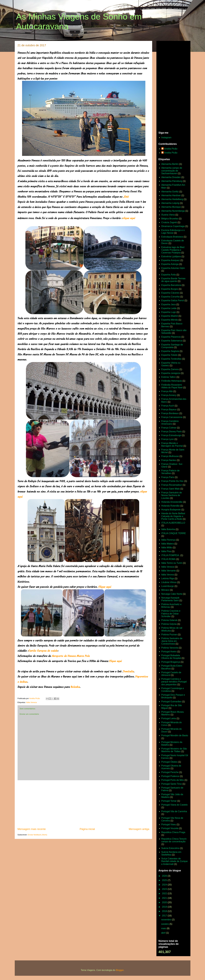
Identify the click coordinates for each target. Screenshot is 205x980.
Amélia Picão (171, 149)
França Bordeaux (170, 413)
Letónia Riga (168, 578)
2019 (165, 907)
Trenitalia (128, 671)
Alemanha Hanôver (171, 195)
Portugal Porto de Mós (173, 780)
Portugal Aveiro (169, 652)
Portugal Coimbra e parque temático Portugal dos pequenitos (174, 682)
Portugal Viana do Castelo (175, 805)
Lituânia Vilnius (169, 582)
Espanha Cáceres (170, 293)
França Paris (168, 477)
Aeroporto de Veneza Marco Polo (71, 656)
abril (164, 933)
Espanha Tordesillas (171, 359)
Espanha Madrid (170, 316)
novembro (167, 920)
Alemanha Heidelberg (172, 199)
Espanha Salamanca (172, 341)
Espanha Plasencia (171, 337)
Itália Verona (168, 575)
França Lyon (168, 439)
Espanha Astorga (170, 264)
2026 (165, 876)
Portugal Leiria (169, 718)
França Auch (168, 406)
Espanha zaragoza (171, 373)
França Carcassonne (172, 417)
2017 (165, 916)
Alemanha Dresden (171, 177)
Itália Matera (168, 544)
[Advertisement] (83, 804)
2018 (165, 911)
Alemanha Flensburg (172, 181)
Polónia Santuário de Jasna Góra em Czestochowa (172, 641)
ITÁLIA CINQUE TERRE (174, 533)
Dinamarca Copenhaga (173, 226)
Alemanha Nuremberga (173, 211)
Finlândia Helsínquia (172, 381)
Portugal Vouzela (170, 828)
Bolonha (75, 687)
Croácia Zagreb (169, 222)
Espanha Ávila (169, 275)
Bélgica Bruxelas (170, 219)
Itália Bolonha (168, 529)
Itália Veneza (31, 702)
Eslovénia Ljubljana (171, 256)
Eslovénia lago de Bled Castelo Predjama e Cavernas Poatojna (173, 250)
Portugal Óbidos (170, 762)
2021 (165, 898)
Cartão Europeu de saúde (43, 651)
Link (126, 197)
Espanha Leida (169, 308)
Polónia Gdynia (169, 624)
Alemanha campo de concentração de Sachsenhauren (172, 171)
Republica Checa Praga (173, 832)
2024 (165, 885)
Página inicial (87, 829)
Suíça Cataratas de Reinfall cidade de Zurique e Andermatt (175, 861)
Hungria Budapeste (171, 510)
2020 (165, 902)
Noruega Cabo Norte (172, 594)
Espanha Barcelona (171, 285)
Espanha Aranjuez (171, 260)
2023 (165, 889)
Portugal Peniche (170, 772)
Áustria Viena (168, 215)
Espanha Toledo (169, 355)
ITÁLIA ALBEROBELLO (173, 523)
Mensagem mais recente (32, 829)
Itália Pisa (166, 551)
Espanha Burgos (170, 289)
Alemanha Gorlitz (170, 192)
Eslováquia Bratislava (172, 237)
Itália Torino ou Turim (172, 563)
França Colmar (169, 428)
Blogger (120, 970)
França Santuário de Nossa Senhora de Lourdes (172, 495)
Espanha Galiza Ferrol (173, 300)
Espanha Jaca (169, 304)
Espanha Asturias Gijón (173, 268)
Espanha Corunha (171, 297)
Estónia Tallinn (169, 377)
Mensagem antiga (139, 829)
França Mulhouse (170, 456)
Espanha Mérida (170, 320)
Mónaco (165, 590)
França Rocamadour (172, 485)
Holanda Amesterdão (172, 502)
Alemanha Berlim (170, 164)
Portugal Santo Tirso (172, 784)
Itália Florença (169, 540)
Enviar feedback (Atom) (37, 835)
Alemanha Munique (171, 207)
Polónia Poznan (169, 635)
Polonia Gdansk (169, 620)
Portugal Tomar (169, 801)
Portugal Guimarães (171, 702)
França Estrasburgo (171, 435)
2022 (165, 893)
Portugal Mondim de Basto (175, 735)
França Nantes (169, 460)
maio (164, 928)
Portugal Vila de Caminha (174, 811)
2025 (165, 880)
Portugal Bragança (171, 662)
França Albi (167, 391)
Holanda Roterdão (171, 506)
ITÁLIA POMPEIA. (171, 555)
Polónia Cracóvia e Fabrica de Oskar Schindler (171, 614)
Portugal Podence (170, 776)
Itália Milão (167, 547)
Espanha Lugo (169, 312)
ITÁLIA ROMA (168, 559)
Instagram (166, 137)
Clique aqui (105, 587)
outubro (165, 924)
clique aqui (129, 218)
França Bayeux (169, 410)
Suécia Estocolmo (170, 848)
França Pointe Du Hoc (172, 481)
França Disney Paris (172, 432)
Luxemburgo (168, 586)
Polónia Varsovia (170, 648)
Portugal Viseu (169, 824)
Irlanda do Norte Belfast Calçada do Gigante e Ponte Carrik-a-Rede (173, 516)
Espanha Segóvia (170, 351)
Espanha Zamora (170, 369)
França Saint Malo (171, 489)
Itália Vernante (169, 571)
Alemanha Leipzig (170, 203)
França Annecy (169, 395)
